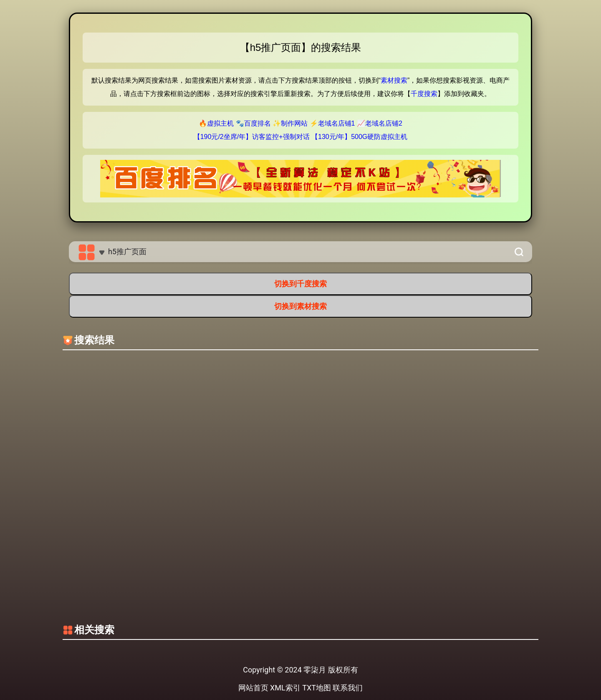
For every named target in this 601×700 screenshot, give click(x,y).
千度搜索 (424, 94)
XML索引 (285, 688)
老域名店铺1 (337, 123)
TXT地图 (317, 688)
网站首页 (253, 688)
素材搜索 (394, 80)
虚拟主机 (220, 123)
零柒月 (315, 670)
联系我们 (348, 688)
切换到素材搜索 (300, 306)
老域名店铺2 (384, 123)
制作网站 (294, 123)
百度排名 (258, 123)
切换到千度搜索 (300, 284)
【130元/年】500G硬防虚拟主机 (359, 137)
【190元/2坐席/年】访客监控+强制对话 (252, 137)
